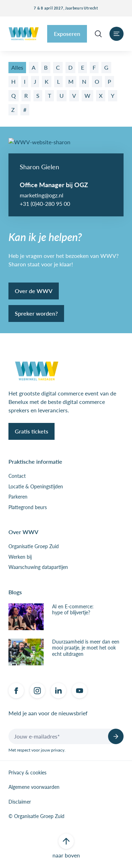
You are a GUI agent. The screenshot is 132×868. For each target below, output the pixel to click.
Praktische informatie (35, 461)
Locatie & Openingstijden (36, 487)
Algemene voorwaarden (34, 787)
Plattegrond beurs (28, 507)
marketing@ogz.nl (42, 195)
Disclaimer (20, 802)
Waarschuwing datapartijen (38, 567)
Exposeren (67, 34)
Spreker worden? (36, 313)
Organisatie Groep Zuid (34, 546)
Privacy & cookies (27, 773)
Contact (17, 476)
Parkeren (18, 497)
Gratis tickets (32, 431)
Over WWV (23, 532)
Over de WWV (34, 291)
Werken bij (20, 557)
